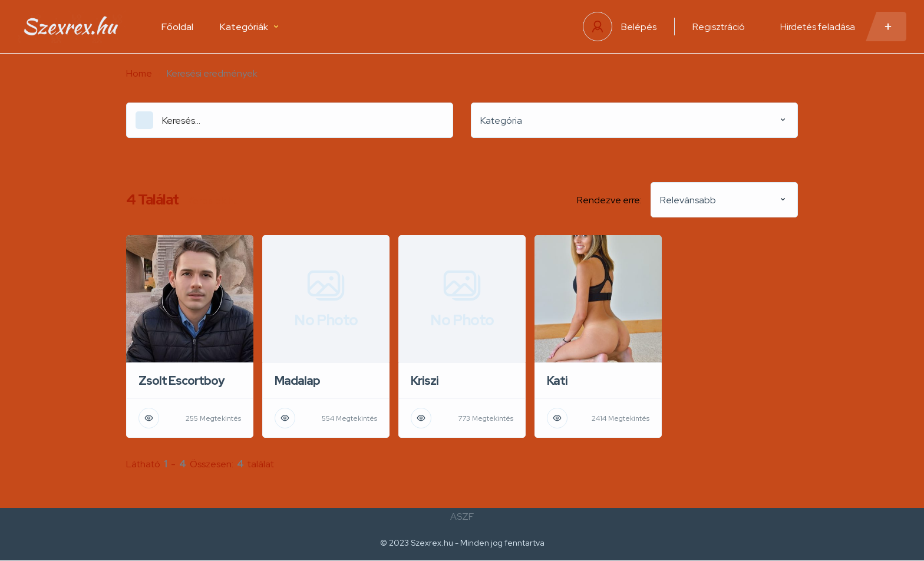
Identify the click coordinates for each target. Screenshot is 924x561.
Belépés (639, 27)
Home (139, 73)
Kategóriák (249, 27)
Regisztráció (719, 27)
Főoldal (177, 27)
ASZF (462, 517)
